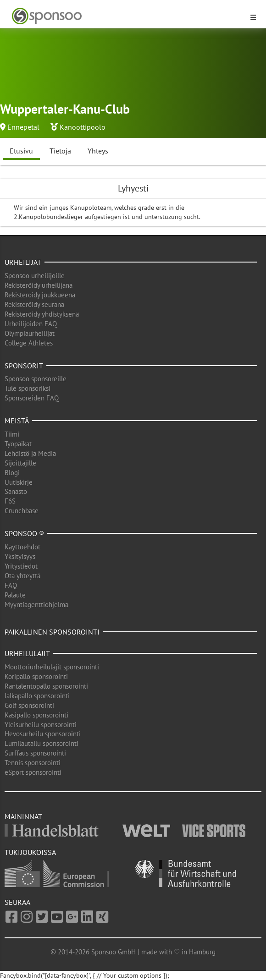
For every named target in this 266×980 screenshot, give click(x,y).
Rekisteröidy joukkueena (40, 295)
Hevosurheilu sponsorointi (43, 734)
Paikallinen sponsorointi (52, 632)
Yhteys (98, 151)
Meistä (17, 421)
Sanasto (16, 491)
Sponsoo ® (24, 533)
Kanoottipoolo (83, 127)
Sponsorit (24, 366)
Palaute (15, 595)
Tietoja (60, 151)
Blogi (12, 473)
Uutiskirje (19, 482)
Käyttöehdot (22, 547)
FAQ (11, 585)
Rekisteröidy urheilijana (39, 285)
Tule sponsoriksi (28, 388)
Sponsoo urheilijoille (35, 276)
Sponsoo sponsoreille (36, 379)
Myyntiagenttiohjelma (36, 605)
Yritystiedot (21, 566)
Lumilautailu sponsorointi (42, 743)
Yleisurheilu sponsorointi (41, 725)
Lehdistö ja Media (30, 453)
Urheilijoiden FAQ (31, 324)
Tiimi (12, 434)
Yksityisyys (20, 556)
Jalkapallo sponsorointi (37, 696)
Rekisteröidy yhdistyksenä (42, 314)
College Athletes (29, 343)
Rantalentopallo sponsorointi (46, 686)
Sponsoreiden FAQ (32, 398)
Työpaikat (18, 444)
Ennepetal (23, 127)
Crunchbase (22, 511)
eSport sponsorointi (33, 772)
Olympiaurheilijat (30, 333)
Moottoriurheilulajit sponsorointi (52, 667)
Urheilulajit (27, 653)
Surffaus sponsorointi (35, 753)
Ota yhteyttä (22, 576)
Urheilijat (23, 262)
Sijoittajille (20, 463)
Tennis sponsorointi (33, 763)
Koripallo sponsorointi (36, 676)
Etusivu (21, 151)
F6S (10, 501)
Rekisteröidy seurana (34, 304)
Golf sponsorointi (29, 705)
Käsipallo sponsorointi (36, 715)
